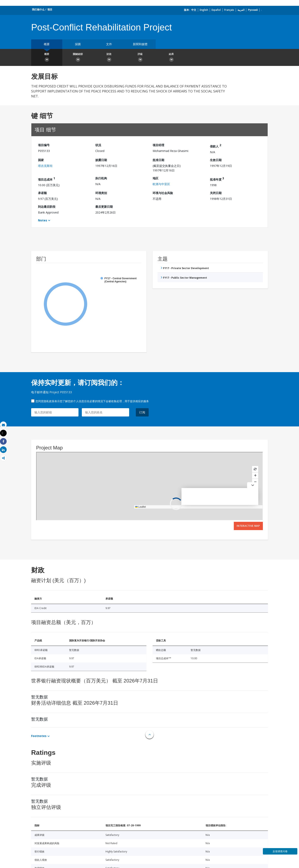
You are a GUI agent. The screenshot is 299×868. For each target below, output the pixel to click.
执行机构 (101, 178)
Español (216, 10)
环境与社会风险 (163, 193)
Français (229, 10)
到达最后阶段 (47, 207)
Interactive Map (248, 526)
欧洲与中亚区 (161, 184)
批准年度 (217, 179)
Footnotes (39, 736)
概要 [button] (47, 58)
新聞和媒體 (140, 44)
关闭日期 (216, 193)
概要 (47, 44)
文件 (109, 44)
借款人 (216, 146)
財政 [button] (109, 58)
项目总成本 (47, 179)
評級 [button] (140, 58)
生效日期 (216, 160)
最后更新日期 (104, 207)
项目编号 (44, 145)
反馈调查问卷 (280, 851)
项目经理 (158, 145)
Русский (253, 10)
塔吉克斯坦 (45, 166)
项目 (50, 9)
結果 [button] (171, 58)
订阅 (142, 412)
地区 (156, 178)
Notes (43, 220)
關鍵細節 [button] (78, 58)
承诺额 (42, 193)
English (204, 10)
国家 (41, 160)
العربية (241, 10)
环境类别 (101, 193)
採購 (78, 44)
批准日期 (158, 160)
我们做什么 (38, 9)
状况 (98, 145)
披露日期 (101, 160)
